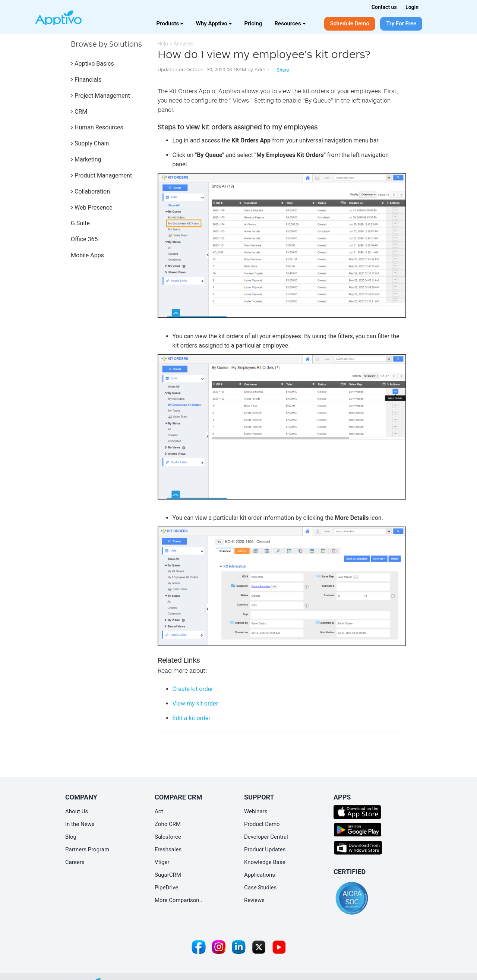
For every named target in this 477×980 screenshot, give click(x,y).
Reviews (254, 900)
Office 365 (84, 239)
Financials (86, 80)
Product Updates (265, 849)
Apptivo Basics (92, 64)
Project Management (100, 96)
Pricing (253, 23)
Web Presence (92, 208)
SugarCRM (168, 875)
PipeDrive (166, 888)
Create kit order (193, 689)
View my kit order (195, 703)
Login (412, 7)
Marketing (86, 159)
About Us (77, 811)
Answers (183, 44)
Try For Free (401, 23)
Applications (260, 875)
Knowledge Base (265, 862)
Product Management (101, 175)
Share (283, 70)
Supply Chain (90, 143)
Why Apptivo (214, 23)
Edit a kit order (192, 718)
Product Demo (262, 824)
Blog (71, 837)
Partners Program (87, 849)
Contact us (384, 7)
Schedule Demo (350, 23)
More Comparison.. (179, 900)
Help (163, 44)
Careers (75, 862)
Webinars (256, 811)
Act (159, 811)
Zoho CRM (168, 824)
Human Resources (97, 127)
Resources (290, 23)
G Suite (80, 223)
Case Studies (260, 888)
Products (170, 23)
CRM (79, 112)
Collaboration (90, 191)
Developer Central (266, 837)
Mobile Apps (87, 255)
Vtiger (162, 862)
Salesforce (168, 837)
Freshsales (168, 849)
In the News (80, 824)
